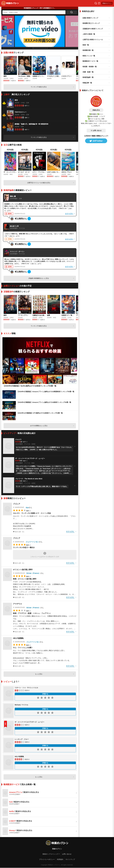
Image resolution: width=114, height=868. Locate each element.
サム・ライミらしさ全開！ (23, 648)
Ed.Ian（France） (33, 573)
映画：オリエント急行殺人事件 (25, 579)
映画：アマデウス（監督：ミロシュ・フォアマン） (32, 613)
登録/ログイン (107, 3)
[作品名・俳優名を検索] (34, 12)
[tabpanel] (40, 31)
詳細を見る (96, 110)
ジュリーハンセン (32, 542)
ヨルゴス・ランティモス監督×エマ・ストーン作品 (32, 513)
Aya (27, 508)
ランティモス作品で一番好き (24, 548)
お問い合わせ (96, 131)
